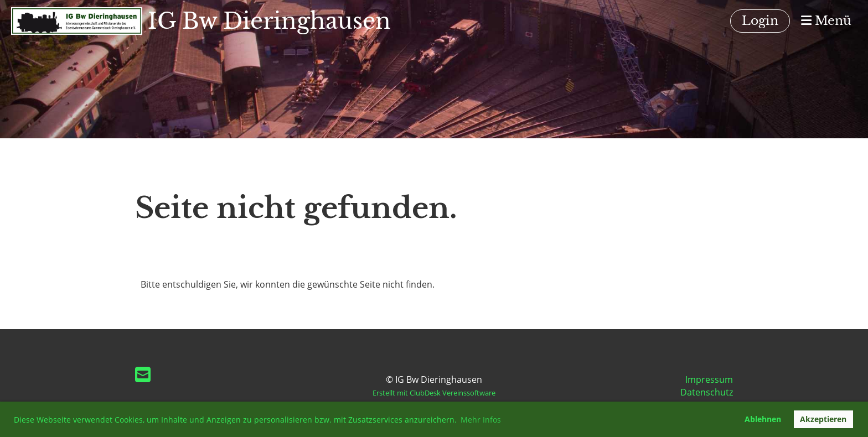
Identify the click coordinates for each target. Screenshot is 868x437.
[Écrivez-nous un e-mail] (143, 374)
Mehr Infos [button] (481, 420)
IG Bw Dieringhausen (269, 21)
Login (760, 21)
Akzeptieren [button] (823, 419)
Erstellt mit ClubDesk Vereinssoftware (434, 393)
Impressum (709, 379)
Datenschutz (707, 392)
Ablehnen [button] (763, 419)
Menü (826, 21)
